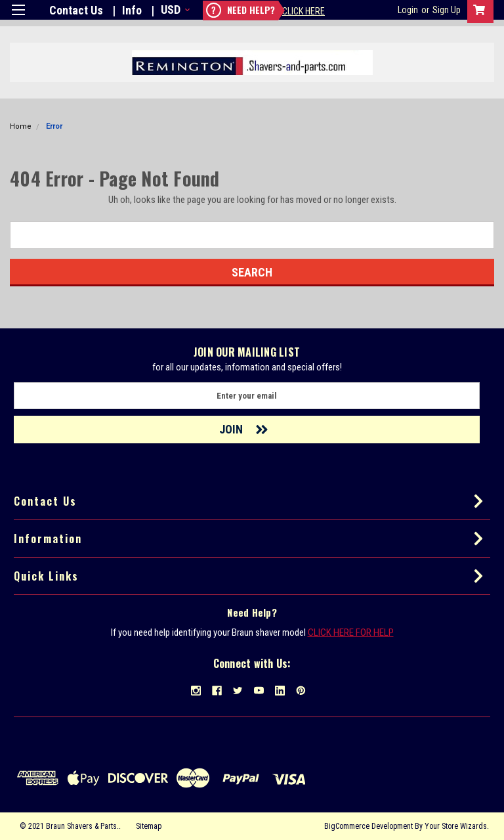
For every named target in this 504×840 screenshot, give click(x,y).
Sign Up (447, 10)
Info (132, 10)
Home (21, 126)
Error (54, 126)
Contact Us (76, 10)
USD (174, 10)
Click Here (304, 11)
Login (408, 10)
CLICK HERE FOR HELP (351, 632)
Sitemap (149, 826)
